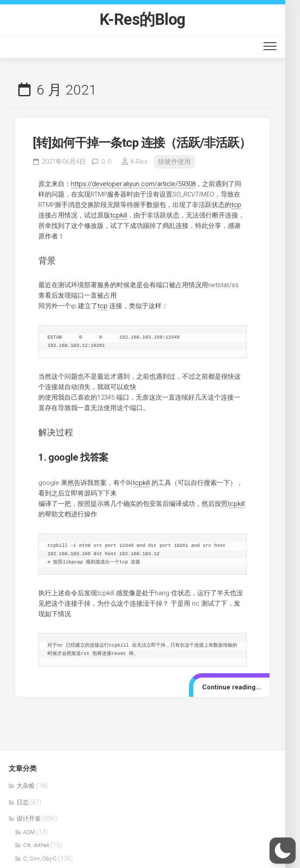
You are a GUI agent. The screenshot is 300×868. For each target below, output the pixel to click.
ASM (29, 832)
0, (106, 162)
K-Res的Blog (143, 20)
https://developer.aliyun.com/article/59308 (133, 184)
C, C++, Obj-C (40, 859)
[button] (283, 851)
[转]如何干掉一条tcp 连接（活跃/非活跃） (142, 143)
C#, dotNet (36, 845)
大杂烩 (26, 786)
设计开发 (29, 818)
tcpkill (119, 215)
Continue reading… (231, 687)
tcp (236, 205)
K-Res (139, 162)
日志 (23, 802)
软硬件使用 (174, 162)
